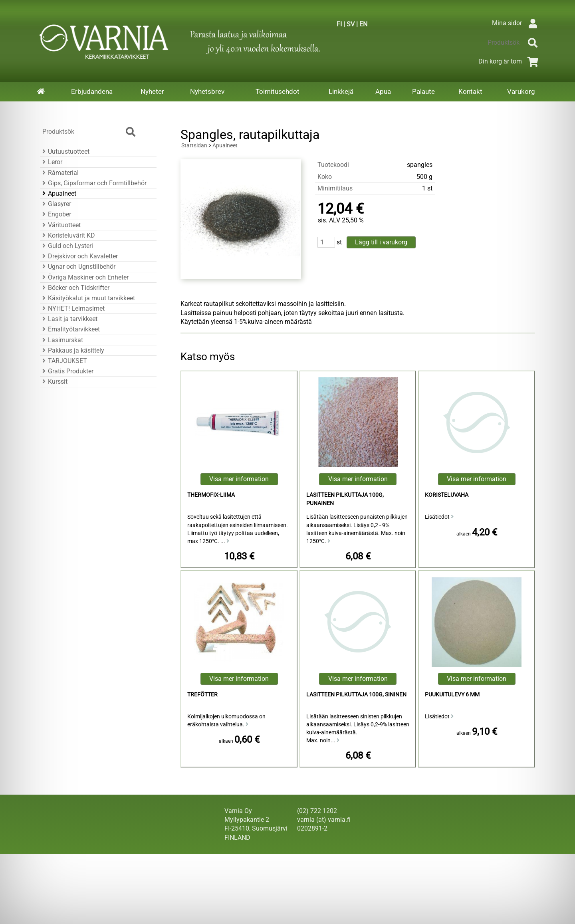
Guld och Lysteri (66, 246)
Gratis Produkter (67, 371)
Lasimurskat (61, 340)
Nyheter (152, 91)
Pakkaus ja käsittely (72, 350)
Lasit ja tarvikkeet (69, 319)
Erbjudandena (92, 91)
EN (363, 24)
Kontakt (470, 91)
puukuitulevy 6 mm (452, 695)
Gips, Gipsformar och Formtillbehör (93, 183)
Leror (51, 162)
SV (351, 24)
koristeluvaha (447, 495)
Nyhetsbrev (207, 91)
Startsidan (194, 146)
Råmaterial (59, 173)
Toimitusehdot (278, 91)
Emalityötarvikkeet (70, 329)
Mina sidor (517, 23)
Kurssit (54, 382)
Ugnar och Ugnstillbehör (78, 267)
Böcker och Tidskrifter (75, 288)
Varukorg (521, 91)
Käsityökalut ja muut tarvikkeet (87, 298)
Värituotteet (60, 225)
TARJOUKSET (63, 361)
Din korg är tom (510, 61)
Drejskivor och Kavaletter (79, 256)
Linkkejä (341, 91)
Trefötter (202, 695)
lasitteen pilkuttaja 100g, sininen (356, 695)
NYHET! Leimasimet (72, 308)
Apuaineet (58, 193)
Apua (383, 91)
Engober (56, 214)
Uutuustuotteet (65, 152)
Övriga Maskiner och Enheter (84, 277)
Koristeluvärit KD (67, 235)
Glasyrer (56, 204)
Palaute (423, 91)
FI (339, 24)
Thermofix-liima (211, 495)
